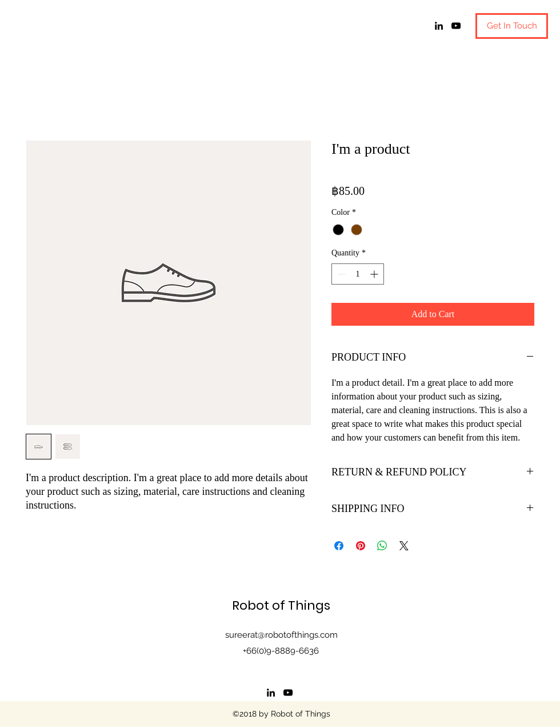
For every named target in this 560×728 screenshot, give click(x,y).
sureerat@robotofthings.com (281, 635)
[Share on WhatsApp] (382, 546)
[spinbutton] (358, 274)
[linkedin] (439, 26)
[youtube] (456, 26)
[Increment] (375, 274)
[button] (512, 26)
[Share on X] (404, 546)
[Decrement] (340, 274)
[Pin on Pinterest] (361, 546)
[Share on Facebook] (339, 546)
